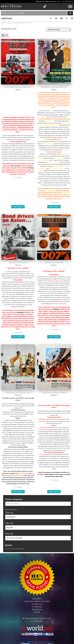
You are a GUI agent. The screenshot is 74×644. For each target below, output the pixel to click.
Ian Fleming (30, 168)
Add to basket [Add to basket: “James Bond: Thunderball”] (18, 337)
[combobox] (34, 13)
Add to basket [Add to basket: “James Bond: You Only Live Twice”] (18, 492)
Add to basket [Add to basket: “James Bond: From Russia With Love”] (18, 207)
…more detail (18, 178)
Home (3, 23)
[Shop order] (58, 30)
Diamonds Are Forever (16, 475)
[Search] (70, 13)
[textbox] (38, 504)
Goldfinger (20, 312)
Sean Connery (15, 166)
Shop (9, 23)
